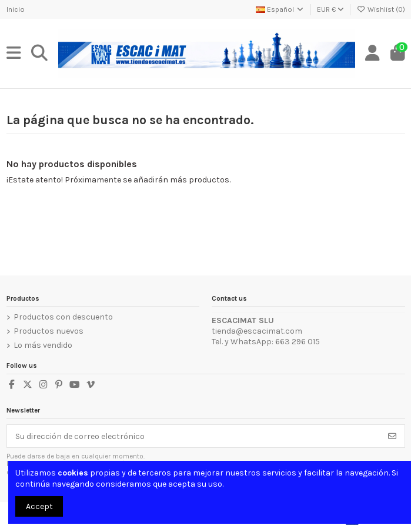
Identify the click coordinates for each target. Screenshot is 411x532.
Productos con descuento (63, 317)
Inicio (16, 9)
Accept (39, 506)
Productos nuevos (49, 331)
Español (280, 9)
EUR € (330, 9)
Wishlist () (380, 9)
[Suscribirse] (392, 436)
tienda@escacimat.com (257, 331)
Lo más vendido (43, 345)
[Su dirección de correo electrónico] (194, 436)
